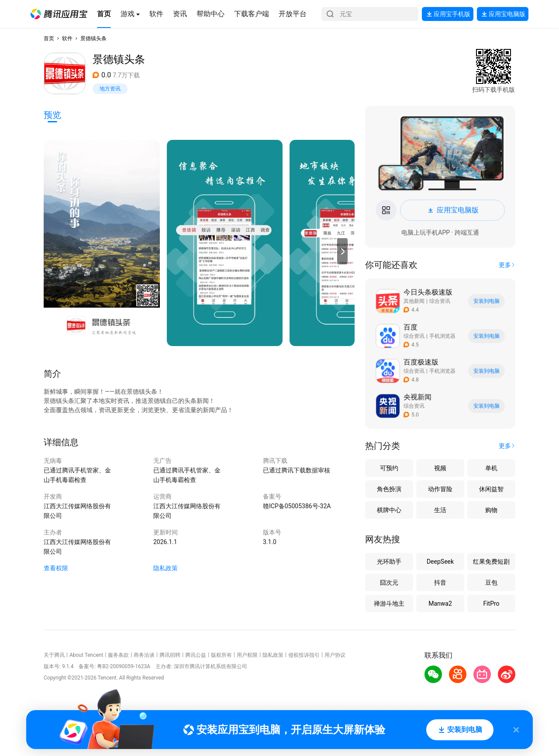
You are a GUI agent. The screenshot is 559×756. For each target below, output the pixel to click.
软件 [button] (67, 38)
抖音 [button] (440, 583)
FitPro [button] (491, 603)
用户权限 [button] (247, 655)
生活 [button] (440, 510)
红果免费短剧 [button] (491, 562)
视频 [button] (440, 468)
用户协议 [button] (335, 655)
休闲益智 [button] (491, 489)
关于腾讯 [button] (54, 655)
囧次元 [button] (389, 583)
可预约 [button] (389, 468)
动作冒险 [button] (440, 489)
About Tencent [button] (86, 655)
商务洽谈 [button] (144, 655)
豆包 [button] (491, 583)
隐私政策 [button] (166, 568)
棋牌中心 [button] (389, 510)
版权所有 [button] (221, 655)
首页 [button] (49, 38)
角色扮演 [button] (389, 489)
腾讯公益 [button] (196, 655)
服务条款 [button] (118, 655)
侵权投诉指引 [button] (304, 655)
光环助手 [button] (389, 562)
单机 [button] (491, 468)
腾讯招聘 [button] (170, 655)
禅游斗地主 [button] (389, 603)
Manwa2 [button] (440, 603)
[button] (59, 14)
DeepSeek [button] (440, 562)
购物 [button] (491, 510)
